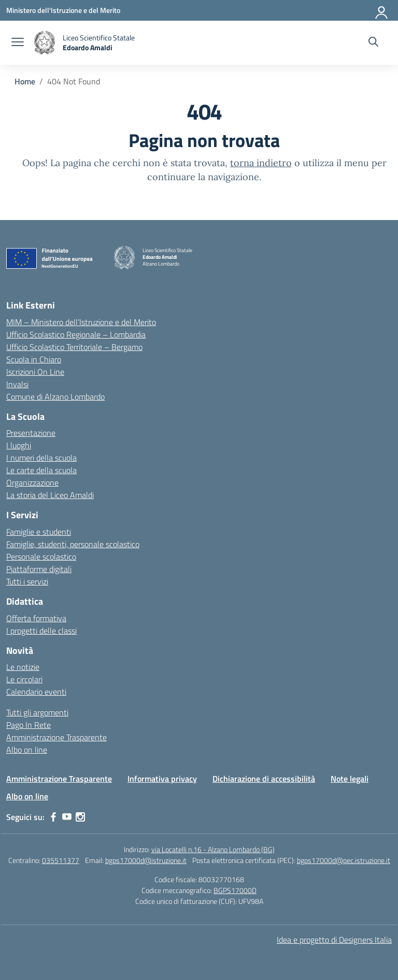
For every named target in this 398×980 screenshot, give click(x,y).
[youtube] (67, 817)
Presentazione (31, 433)
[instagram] (80, 817)
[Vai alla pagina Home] (25, 81)
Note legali (350, 779)
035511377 (61, 860)
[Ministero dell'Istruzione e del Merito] (63, 10)
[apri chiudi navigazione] (18, 43)
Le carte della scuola (41, 470)
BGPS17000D (235, 890)
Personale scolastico (41, 557)
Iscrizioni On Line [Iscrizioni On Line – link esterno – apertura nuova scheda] (35, 372)
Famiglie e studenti (39, 532)
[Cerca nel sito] (373, 43)
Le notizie (23, 667)
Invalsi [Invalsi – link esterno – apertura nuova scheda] (17, 384)
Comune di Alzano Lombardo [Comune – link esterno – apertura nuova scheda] (55, 397)
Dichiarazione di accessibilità (264, 779)
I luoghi (19, 445)
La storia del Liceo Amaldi (50, 495)
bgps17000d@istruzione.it (146, 860)
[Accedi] (382, 10)
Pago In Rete (29, 725)
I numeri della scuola (41, 458)
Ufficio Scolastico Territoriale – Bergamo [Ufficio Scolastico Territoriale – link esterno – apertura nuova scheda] (74, 347)
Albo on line (27, 750)
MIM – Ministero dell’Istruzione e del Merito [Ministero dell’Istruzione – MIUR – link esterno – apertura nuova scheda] (81, 322)
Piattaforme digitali (39, 569)
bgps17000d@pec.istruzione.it (344, 860)
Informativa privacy (162, 779)
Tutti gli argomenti (37, 712)
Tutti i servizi (27, 581)
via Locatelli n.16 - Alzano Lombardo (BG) (213, 849)
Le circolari (24, 679)
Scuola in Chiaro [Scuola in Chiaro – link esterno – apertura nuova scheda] (34, 359)
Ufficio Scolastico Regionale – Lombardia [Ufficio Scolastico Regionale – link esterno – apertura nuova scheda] (76, 334)
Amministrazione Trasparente (56, 737)
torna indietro (261, 163)
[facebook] (53, 817)
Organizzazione (32, 482)
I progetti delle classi (41, 631)
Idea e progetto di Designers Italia (334, 940)
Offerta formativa (36, 618)
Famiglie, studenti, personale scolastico (73, 544)
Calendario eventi (36, 692)
